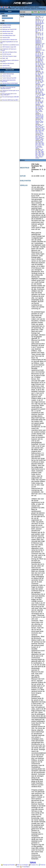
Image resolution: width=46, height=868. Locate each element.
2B (38, 21)
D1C (36, 152)
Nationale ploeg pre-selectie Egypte (10, 83)
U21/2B (37, 113)
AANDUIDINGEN (30, 7)
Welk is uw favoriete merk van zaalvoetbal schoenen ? (8, 88)
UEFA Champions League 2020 (9, 47)
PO (36, 64)
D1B (41, 142)
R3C (42, 65)
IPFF (43, 144)
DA (40, 120)
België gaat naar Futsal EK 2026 (9, 29)
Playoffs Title (38, 24)
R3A (36, 65)
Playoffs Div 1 (38, 40)
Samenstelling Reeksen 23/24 (9, 36)
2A (36, 21)
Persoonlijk (43, 12)
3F (42, 28)
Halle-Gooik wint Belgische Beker (9, 52)
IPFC (40, 127)
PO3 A (40, 145)
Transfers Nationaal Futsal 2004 (9, 78)
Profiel (35, 12)
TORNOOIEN (12, 9)
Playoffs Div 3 (38, 43)
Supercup (38, 51)
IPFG (40, 155)
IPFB (37, 127)
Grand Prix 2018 (6, 66)
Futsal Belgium (26, 867)
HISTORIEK (3, 10)
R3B (39, 65)
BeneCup (42, 106)
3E (42, 22)
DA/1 (39, 152)
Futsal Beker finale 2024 (7, 33)
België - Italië (5, 58)
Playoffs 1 (41, 138)
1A (41, 20)
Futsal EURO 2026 (6, 27)
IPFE (37, 138)
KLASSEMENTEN (21, 7)
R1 (36, 61)
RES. (37, 32)
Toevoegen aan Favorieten (9, 865)
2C (40, 21)
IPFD (37, 132)
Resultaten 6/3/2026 (6, 25)
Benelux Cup (40, 116)
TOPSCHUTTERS (4, 9)
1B (43, 20)
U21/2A (41, 112)
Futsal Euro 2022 (6, 38)
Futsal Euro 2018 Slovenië (8, 63)
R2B (41, 61)
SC (43, 156)
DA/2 (42, 152)
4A (38, 31)
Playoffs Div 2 (38, 42)
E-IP (36, 153)
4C (42, 31)
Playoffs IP (38, 139)
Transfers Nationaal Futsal (8, 74)
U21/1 (37, 112)
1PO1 (43, 85)
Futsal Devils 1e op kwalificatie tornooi (10, 45)
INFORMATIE (27, 9)
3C (36, 19)
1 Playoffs (39, 114)
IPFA (41, 126)
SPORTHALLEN (41, 9)
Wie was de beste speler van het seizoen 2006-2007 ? (8, 94)
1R (43, 33)
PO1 (43, 67)
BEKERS (37, 7)
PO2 (36, 69)
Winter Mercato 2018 (7, 68)
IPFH (43, 155)
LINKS (17, 9)
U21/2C (37, 124)
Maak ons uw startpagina (23, 865)
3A (40, 18)
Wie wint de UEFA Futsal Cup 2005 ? (10, 100)
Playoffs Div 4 (38, 44)
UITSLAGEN (14, 7)
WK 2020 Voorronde (7, 54)
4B (40, 31)
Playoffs (41, 102)
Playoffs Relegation (40, 23)
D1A (38, 142)
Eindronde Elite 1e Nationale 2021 (10, 40)
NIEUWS (21, 9)
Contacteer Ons (34, 865)
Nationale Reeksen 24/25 (8, 31)
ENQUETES (34, 9)
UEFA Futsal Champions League (9, 56)
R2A (39, 61)
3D (38, 19)
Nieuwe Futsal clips (6, 76)
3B (42, 18)
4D (36, 36)
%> (5, 16)
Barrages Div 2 (39, 56)
